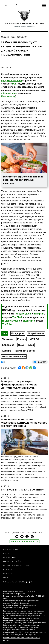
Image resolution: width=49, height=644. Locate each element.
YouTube (7, 324)
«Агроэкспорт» (9, 93)
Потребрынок (36, 333)
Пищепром (18, 333)
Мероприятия (10, 557)
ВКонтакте (29, 321)
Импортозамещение (14, 357)
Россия (21, 339)
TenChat (17, 317)
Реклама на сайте (12, 561)
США (21, 345)
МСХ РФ (35, 339)
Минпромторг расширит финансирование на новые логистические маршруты (19, 385)
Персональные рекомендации (18, 582)
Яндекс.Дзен (23, 314)
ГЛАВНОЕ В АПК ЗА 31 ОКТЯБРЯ (23, 490)
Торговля (8, 339)
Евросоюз (8, 345)
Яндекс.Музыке (11, 321)
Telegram (39, 314)
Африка (7, 351)
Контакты (8, 570)
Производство (11, 549)
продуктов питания (11, 81)
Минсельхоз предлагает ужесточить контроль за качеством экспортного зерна (24, 423)
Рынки (6, 578)
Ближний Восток (25, 351)
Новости (8, 574)
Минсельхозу (8, 96)
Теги (5, 333)
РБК (14, 84)
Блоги (6, 553)
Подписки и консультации (16, 565)
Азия (31, 345)
